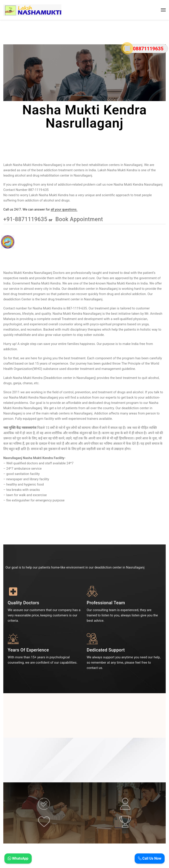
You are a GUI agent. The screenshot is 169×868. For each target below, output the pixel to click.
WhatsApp (18, 858)
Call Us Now (150, 858)
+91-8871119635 (26, 219)
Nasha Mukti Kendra (48, 308)
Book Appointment (78, 219)
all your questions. (64, 209)
